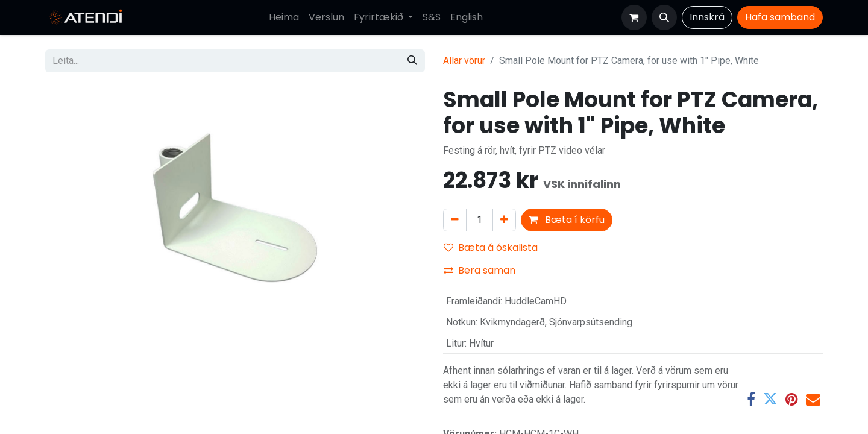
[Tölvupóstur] (813, 399)
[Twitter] (770, 399)
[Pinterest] (792, 399)
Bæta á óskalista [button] (491, 247)
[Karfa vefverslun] (634, 17)
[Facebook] (751, 399)
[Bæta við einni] (504, 220)
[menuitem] (284, 17)
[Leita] (412, 61)
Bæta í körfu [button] (567, 220)
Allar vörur (464, 61)
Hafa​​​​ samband (780, 17)
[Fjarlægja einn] (455, 220)
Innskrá (707, 17)
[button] (664, 17)
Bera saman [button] (480, 270)
